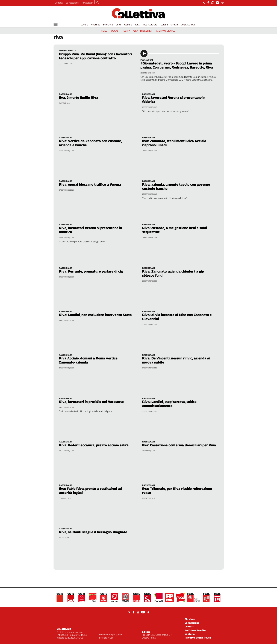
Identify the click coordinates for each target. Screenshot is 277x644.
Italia (137, 25)
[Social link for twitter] (204, 3)
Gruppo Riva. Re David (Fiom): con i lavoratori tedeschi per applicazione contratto (95, 56)
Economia (108, 25)
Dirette (174, 25)
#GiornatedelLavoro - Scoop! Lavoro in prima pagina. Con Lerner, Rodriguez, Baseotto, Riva (177, 65)
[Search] (98, 3)
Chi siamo (190, 619)
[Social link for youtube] (217, 3)
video (104, 31)
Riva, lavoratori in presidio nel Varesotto (91, 402)
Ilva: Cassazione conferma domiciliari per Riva (179, 445)
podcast (115, 31)
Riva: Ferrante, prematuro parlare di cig (91, 271)
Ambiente (95, 25)
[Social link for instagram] (213, 3)
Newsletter (87, 3)
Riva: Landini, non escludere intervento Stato (95, 315)
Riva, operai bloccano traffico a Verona (90, 184)
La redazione (72, 3)
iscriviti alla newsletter (138, 31)
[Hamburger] (56, 24)
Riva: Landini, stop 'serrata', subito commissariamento (169, 404)
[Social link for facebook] (208, 3)
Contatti (59, 3)
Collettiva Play (188, 25)
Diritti (119, 25)
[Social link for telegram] (222, 3)
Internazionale (150, 25)
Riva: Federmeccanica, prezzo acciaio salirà (94, 445)
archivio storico (166, 31)
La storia (190, 634)
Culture (164, 25)
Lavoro (84, 25)
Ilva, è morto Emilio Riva (79, 98)
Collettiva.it (64, 629)
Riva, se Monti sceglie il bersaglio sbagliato (93, 532)
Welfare (128, 25)
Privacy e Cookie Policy (198, 638)
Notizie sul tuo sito (195, 630)
